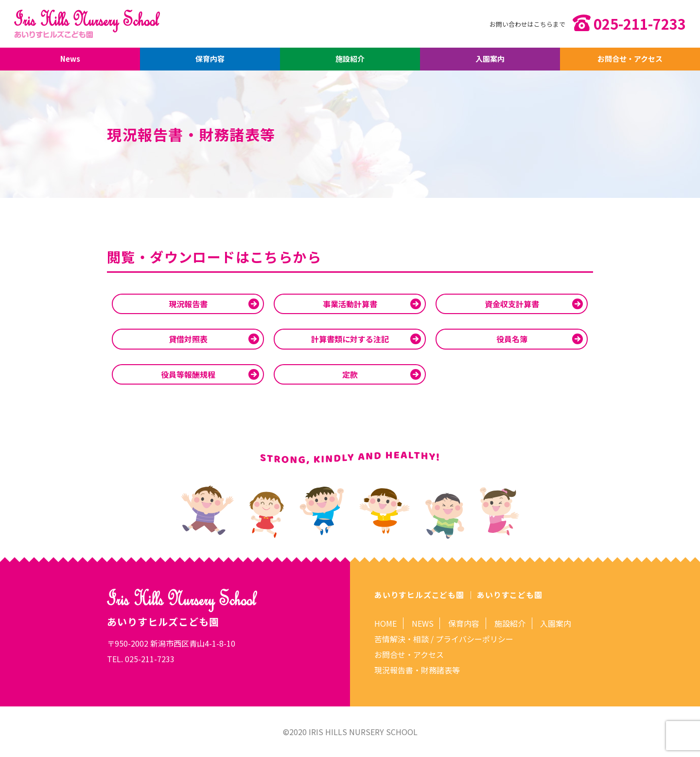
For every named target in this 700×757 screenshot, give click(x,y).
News (70, 59)
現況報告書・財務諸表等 (417, 670)
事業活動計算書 (350, 304)
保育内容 (210, 59)
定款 (350, 374)
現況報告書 (188, 304)
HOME (385, 623)
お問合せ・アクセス (630, 59)
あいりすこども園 (509, 595)
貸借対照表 (188, 339)
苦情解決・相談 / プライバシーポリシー (444, 639)
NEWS (423, 623)
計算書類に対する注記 (350, 339)
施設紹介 (350, 59)
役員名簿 (512, 339)
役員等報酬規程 (188, 374)
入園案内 (490, 59)
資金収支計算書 (512, 304)
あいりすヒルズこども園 (419, 595)
